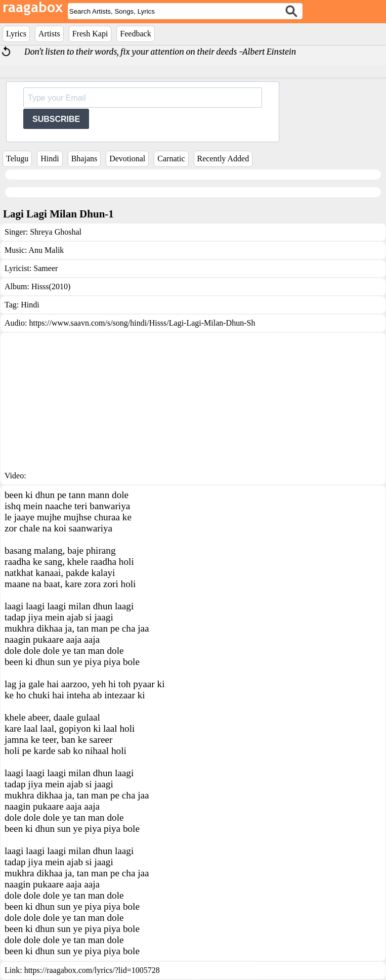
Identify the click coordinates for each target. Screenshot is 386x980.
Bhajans (84, 159)
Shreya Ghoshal (56, 232)
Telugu (17, 159)
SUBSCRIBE (56, 119)
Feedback (135, 34)
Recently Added (223, 159)
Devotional (127, 159)
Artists (49, 34)
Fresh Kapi (90, 34)
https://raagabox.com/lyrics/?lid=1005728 (92, 970)
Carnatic (171, 159)
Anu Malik (47, 250)
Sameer (46, 268)
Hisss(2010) (51, 286)
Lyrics (16, 34)
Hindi (50, 159)
